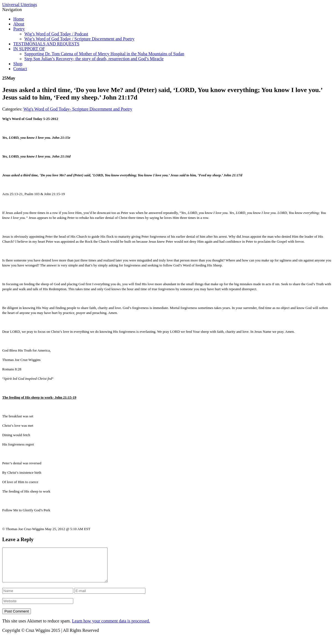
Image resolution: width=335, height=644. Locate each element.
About (19, 24)
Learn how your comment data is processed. (111, 628)
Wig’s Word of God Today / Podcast (56, 34)
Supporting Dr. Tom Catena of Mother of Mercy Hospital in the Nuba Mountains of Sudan (104, 54)
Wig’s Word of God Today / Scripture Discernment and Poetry (79, 39)
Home (19, 19)
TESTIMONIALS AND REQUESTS (46, 44)
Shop (18, 64)
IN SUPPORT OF (29, 49)
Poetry (19, 29)
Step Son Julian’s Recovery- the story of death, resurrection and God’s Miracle (94, 59)
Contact (20, 69)
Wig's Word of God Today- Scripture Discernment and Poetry (78, 109)
